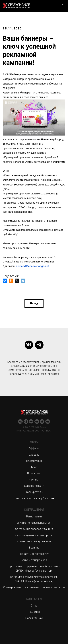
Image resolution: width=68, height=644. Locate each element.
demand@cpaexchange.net (32, 266)
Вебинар (34, 548)
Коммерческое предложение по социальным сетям (34, 587)
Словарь (34, 455)
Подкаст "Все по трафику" (34, 554)
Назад (34, 303)
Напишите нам (34, 618)
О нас (34, 606)
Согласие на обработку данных (34, 529)
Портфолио (34, 473)
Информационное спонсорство (34, 535)
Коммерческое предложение (34, 541)
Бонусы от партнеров (34, 560)
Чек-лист (34, 480)
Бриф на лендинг (34, 486)
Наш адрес (34, 612)
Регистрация (34, 517)
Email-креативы (34, 492)
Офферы (34, 448)
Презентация (34, 461)
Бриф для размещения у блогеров (34, 498)
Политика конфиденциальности (34, 523)
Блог (34, 467)
